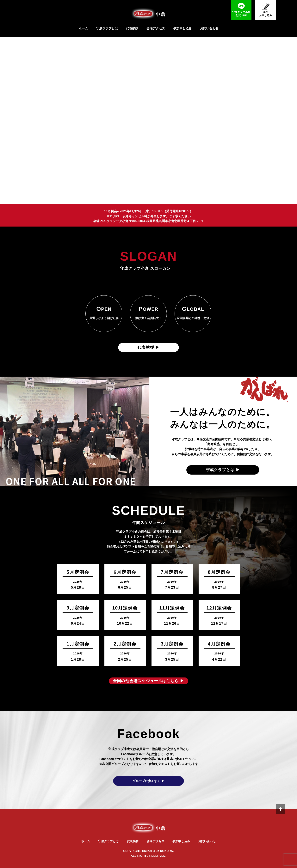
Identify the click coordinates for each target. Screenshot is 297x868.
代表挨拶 (132, 28)
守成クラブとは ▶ (223, 470)
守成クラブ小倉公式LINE (241, 14)
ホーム (83, 28)
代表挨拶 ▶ (148, 347)
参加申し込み (183, 28)
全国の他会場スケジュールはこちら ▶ (148, 681)
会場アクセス (156, 28)
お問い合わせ (209, 28)
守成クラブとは (107, 28)
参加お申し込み (266, 14)
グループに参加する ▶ (148, 781)
